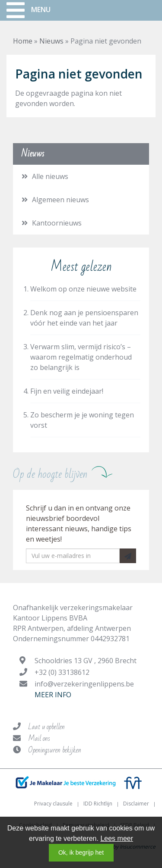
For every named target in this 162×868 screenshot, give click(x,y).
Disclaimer (136, 804)
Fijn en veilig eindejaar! (67, 391)
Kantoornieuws (57, 223)
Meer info (53, 695)
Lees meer (117, 838)
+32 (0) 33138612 (62, 672)
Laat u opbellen (46, 727)
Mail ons (39, 738)
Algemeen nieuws (60, 200)
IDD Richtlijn (98, 804)
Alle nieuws (50, 176)
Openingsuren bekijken (55, 750)
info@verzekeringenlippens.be (84, 684)
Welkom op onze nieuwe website (83, 289)
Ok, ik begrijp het (81, 852)
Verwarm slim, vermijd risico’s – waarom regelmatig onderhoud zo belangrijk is (81, 357)
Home (23, 41)
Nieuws (51, 41)
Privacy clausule (53, 804)
